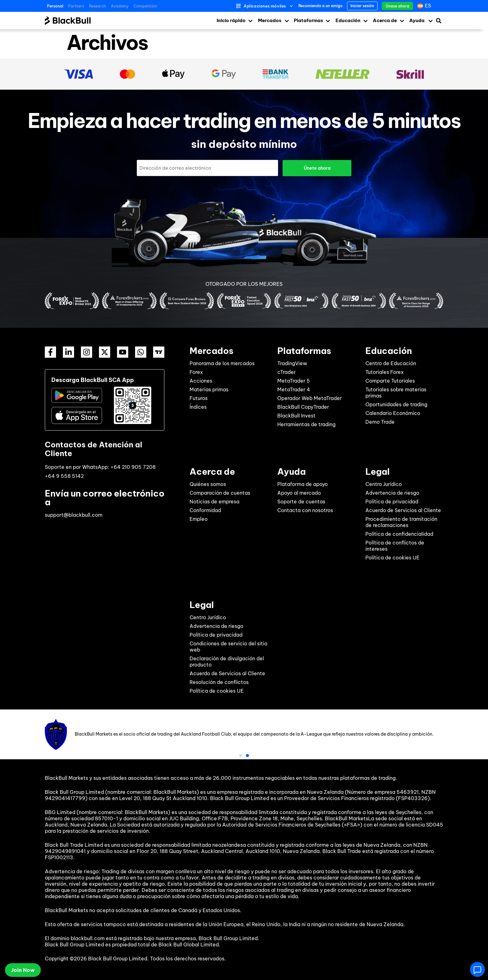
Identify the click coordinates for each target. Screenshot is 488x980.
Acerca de (385, 20)
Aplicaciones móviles (265, 6)
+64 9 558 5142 (64, 476)
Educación (348, 20)
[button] (241, 755)
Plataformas (308, 20)
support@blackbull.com (74, 515)
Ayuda (417, 20)
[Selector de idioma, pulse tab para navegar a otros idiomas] (425, 6)
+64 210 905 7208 (133, 467)
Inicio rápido (231, 20)
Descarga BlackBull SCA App (93, 380)
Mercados (270, 20)
